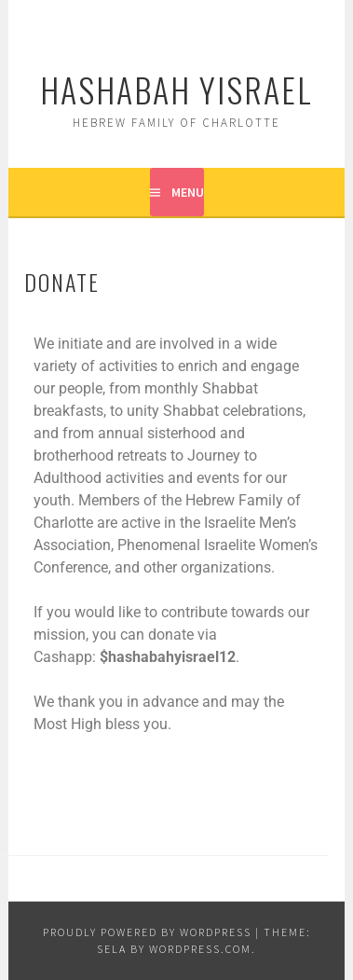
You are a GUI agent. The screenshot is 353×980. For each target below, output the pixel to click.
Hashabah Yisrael (176, 89)
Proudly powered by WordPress (147, 932)
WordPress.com (200, 949)
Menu (188, 192)
